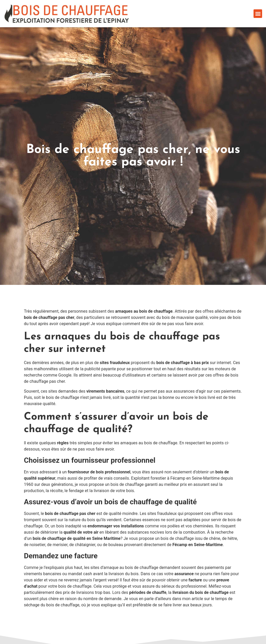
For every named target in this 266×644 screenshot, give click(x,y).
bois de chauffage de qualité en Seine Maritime (77, 538)
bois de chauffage (127, 484)
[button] (258, 14)
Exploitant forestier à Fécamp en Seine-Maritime (175, 478)
